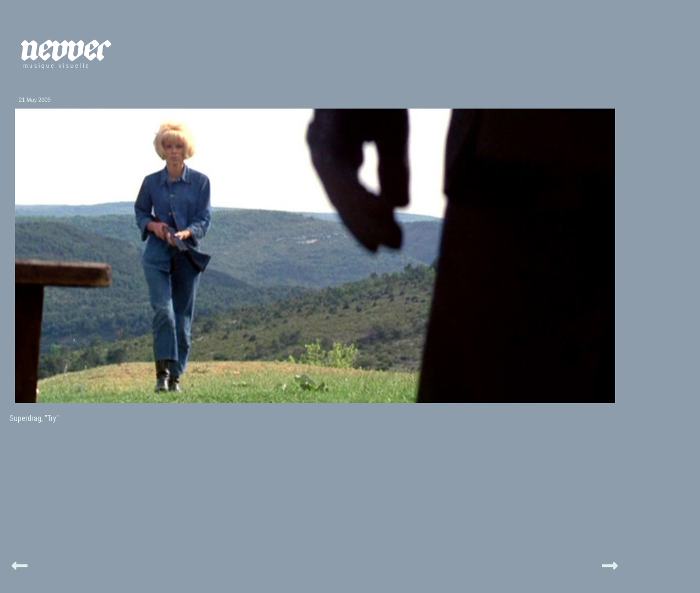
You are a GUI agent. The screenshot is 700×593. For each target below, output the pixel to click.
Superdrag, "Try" (34, 418)
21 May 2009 (35, 100)
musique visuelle (57, 66)
